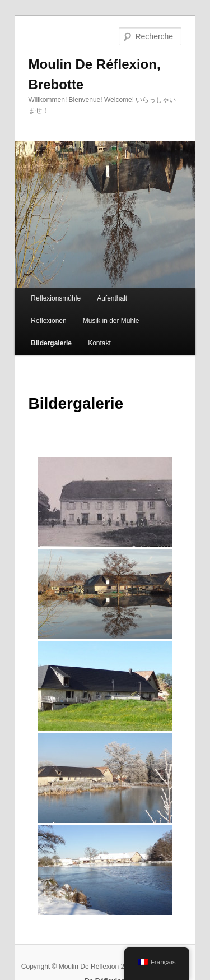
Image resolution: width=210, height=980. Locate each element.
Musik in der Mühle (111, 321)
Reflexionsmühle (56, 298)
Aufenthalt (112, 298)
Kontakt (99, 343)
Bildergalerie (51, 343)
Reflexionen (48, 321)
